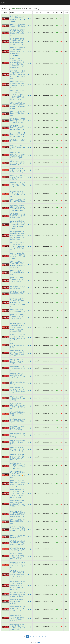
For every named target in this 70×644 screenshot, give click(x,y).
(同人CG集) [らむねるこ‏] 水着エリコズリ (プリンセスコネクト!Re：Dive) (18, 170)
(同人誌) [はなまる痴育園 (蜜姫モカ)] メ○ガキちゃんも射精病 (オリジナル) (17, 121)
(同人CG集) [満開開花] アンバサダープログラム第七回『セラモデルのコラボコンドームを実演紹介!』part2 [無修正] (17, 327)
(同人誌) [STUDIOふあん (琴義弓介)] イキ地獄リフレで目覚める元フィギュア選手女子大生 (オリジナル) (18, 504)
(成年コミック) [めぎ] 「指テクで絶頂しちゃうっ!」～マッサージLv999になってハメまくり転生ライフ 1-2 (18, 246)
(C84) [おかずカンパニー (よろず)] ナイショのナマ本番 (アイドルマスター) (17, 361)
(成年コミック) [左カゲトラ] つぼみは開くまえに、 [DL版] (18, 345)
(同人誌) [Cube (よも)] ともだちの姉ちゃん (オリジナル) (18, 368)
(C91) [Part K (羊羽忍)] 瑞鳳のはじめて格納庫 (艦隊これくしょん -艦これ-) (18, 594)
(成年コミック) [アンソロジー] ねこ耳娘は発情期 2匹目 (18, 273)
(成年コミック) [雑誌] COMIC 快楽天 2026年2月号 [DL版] (17, 114)
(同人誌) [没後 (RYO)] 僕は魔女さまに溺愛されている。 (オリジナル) (17, 428)
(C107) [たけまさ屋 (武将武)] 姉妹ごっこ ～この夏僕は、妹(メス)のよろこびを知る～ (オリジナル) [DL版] (18, 303)
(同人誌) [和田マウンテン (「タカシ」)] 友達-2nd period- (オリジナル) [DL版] (18, 128)
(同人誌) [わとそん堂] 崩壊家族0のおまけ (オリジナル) (18, 294)
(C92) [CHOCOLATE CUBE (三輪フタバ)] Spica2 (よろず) (18, 442)
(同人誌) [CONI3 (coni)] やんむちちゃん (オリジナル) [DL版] (18, 601)
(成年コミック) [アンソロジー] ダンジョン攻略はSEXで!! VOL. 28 (17, 163)
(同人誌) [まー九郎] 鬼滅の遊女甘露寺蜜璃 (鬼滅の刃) (18, 421)
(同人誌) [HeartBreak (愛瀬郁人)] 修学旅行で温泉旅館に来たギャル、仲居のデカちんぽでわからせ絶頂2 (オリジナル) (17, 235)
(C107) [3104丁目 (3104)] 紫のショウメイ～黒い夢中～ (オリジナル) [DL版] (17, 135)
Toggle (38, 642)
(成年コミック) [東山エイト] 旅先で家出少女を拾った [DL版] (18, 398)
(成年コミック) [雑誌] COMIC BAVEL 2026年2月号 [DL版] (17, 522)
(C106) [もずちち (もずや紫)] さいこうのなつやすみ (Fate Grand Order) (17, 449)
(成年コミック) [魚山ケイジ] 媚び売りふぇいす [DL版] (18, 147)
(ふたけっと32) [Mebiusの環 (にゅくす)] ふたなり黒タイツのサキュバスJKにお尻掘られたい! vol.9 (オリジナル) (18, 225)
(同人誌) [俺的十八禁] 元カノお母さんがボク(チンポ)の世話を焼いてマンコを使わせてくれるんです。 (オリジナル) (18, 585)
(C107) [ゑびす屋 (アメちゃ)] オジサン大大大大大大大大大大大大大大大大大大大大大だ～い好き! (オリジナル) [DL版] (17, 493)
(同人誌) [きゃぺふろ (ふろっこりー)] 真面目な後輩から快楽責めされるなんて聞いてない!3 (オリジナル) (18, 575)
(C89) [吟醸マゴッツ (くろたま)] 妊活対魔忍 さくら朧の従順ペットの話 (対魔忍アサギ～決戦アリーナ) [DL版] (18, 75)
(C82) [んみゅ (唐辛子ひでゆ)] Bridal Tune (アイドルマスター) (18, 435)
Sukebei (4, 2)
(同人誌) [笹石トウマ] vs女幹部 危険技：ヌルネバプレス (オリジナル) (18, 216)
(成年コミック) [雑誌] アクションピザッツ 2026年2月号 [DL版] (18, 177)
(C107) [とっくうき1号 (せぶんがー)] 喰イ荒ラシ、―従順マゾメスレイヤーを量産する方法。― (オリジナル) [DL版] (18, 51)
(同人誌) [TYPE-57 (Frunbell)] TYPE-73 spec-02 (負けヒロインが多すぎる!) (18, 543)
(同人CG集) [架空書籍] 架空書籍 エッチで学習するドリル (17, 414)
